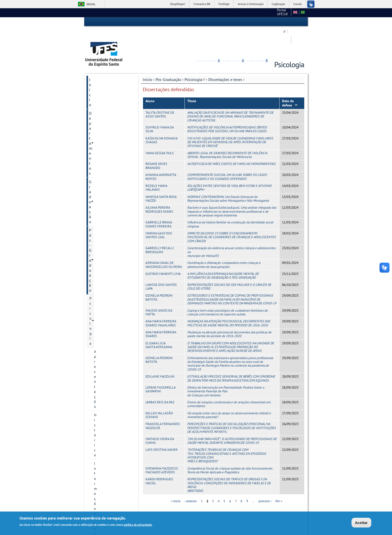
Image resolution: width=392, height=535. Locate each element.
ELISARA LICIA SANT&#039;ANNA (159, 317)
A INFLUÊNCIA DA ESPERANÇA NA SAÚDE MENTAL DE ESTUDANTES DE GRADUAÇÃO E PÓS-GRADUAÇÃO (223, 248)
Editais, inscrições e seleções (109, 147)
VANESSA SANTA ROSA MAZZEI (161, 171)
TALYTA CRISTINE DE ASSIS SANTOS (160, 87)
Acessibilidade (274, 22)
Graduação (98, 69)
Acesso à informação (251, 4)
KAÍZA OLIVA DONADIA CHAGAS (161, 112)
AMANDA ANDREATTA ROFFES (161, 149)
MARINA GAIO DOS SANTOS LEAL (159, 207)
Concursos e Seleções (107, 323)
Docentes (101, 158)
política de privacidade (138, 525)
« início (176, 473)
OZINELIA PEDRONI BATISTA (159, 270)
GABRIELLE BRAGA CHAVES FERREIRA (159, 196)
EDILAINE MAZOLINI (160, 349)
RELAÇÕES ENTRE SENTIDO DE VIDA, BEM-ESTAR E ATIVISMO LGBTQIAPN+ (229, 160)
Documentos (103, 119)
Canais (297, 4)
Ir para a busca (258, 22)
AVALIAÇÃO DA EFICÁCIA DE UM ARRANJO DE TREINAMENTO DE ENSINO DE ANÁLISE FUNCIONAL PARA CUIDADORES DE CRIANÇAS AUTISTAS (230, 89)
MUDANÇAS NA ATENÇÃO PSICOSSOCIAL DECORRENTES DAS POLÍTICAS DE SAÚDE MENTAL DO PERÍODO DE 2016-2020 (229, 295)
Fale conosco (280, 12)
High (280, 22)
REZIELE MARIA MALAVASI (156, 160)
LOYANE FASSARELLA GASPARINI (160, 362)
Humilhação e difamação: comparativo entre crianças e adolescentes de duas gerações (224, 237)
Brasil (91, 4)
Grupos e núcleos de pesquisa (110, 169)
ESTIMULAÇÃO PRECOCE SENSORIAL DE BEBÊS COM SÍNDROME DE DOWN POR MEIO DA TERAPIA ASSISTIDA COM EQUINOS (231, 351)
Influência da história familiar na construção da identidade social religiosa (230, 196)
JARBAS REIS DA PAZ (160, 374)
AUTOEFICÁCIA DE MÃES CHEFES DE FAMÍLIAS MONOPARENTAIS (231, 136)
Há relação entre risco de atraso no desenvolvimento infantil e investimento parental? (229, 387)
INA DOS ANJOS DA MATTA (159, 284)
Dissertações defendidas (108, 200)
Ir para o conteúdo (207, 22)
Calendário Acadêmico (111, 236)
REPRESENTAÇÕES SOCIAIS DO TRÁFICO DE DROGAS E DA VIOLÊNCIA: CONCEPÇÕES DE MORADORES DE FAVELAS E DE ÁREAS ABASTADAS (229, 457)
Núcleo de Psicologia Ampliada (107, 295)
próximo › (265, 473)
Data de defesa (290, 75)
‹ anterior (191, 473)
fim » (279, 473)
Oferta (99, 228)
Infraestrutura (104, 245)
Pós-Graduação (168, 52)
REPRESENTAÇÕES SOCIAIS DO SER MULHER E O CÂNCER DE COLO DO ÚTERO (229, 259)
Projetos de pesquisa (110, 180)
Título (192, 73)
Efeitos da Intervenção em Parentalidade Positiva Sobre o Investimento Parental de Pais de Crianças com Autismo (226, 364)
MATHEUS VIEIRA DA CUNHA (160, 413)
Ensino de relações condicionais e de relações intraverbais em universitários (229, 376)
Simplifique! (178, 4)
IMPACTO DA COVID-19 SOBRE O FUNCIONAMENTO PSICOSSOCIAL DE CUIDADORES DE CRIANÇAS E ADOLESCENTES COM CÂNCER (231, 209)
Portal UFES (205, 12)
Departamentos (102, 60)
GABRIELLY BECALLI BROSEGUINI (160, 222)
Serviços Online (102, 306)
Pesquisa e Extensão (106, 284)
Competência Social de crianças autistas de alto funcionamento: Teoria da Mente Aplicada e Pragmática (230, 443)
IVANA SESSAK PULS (160, 125)
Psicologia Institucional (107, 275)
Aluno (150, 73)
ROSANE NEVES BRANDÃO (156, 138)
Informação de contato (111, 111)
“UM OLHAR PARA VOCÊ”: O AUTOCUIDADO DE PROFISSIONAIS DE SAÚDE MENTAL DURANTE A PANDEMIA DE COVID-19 (232, 413)
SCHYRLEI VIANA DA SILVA (160, 101)
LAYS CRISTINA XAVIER (161, 422)
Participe (224, 4)
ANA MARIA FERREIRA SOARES (161, 306)
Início (147, 52)
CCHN (225, 12)
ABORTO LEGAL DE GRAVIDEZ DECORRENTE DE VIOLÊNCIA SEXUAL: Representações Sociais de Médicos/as (227, 127)
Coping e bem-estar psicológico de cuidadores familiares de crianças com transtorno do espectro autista (227, 284)
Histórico (101, 102)
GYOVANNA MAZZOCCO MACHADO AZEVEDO (162, 443)
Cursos (99, 128)
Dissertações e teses (225, 52)
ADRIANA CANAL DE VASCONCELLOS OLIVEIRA (164, 237)
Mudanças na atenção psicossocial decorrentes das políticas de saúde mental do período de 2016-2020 (229, 306)
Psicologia (195, 52)
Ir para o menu (234, 22)
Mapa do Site (256, 12)
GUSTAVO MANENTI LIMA (163, 246)
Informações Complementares (107, 264)
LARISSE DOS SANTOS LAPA (161, 259)
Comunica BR (202, 4)
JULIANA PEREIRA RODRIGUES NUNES (159, 182)
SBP (238, 12)
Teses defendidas (111, 211)
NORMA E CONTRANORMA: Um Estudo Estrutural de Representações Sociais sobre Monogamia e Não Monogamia (228, 171)
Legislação (278, 4)
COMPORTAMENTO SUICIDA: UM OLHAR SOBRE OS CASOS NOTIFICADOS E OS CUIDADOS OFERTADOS (227, 149)
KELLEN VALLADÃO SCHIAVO (159, 387)
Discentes (101, 253)
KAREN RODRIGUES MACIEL (159, 453)
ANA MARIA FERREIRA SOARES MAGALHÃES (161, 295)
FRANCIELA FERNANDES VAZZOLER (163, 398)
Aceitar (361, 523)
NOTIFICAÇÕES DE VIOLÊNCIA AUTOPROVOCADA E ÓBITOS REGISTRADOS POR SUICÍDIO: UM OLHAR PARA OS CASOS (227, 101)
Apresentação (104, 94)
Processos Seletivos (109, 136)
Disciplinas (102, 219)
